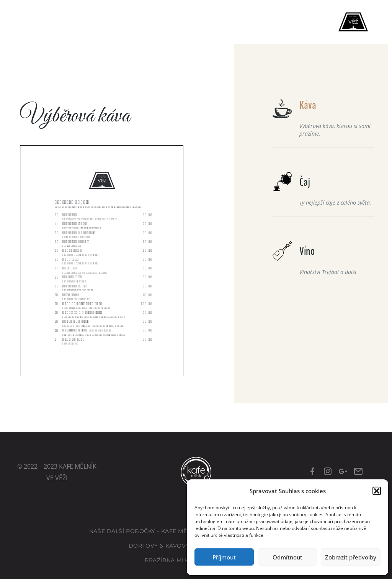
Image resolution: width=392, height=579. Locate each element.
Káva (308, 105)
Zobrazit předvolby (351, 557)
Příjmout (224, 557)
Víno (307, 251)
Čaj (305, 182)
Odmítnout (287, 557)
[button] (377, 491)
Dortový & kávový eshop (170, 546)
